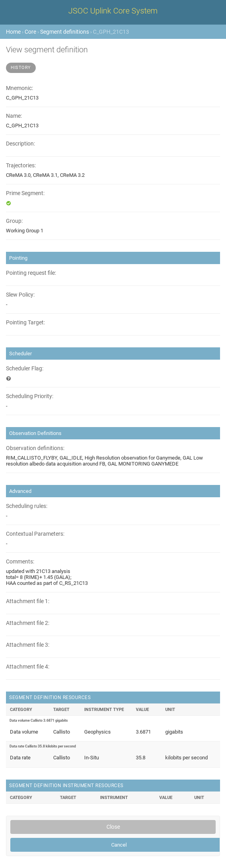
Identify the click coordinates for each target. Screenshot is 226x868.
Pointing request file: (31, 273)
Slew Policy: (20, 295)
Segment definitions (65, 32)
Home (13, 32)
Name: (14, 116)
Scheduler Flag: (25, 369)
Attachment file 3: (28, 645)
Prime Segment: (25, 193)
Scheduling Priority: (30, 396)
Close (113, 827)
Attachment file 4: (28, 667)
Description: (20, 144)
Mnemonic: (19, 88)
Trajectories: (21, 166)
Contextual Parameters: (35, 534)
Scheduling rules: (27, 506)
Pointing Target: (25, 323)
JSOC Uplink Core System (113, 11)
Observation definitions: (35, 448)
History (21, 68)
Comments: (20, 562)
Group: (14, 221)
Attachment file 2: (28, 623)
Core (30, 32)
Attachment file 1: (28, 601)
